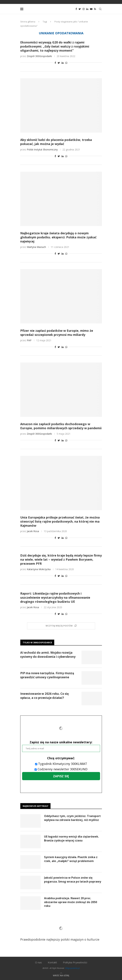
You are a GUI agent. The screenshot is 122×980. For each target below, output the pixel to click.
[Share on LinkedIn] (63, 63)
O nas (38, 962)
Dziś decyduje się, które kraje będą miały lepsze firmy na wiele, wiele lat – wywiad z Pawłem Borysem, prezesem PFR (61, 559)
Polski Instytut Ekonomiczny (42, 149)
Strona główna (28, 22)
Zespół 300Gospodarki (39, 56)
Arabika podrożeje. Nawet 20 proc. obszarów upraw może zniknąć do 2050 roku (71, 902)
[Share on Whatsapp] (66, 63)
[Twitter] (80, 9)
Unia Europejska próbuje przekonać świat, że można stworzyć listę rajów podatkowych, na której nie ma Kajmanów (60, 521)
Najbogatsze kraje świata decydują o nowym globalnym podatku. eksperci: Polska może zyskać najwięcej (58, 237)
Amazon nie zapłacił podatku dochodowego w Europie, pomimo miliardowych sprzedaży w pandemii (61, 426)
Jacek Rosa (33, 531)
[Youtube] (91, 9)
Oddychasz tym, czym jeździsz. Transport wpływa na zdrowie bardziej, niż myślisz (72, 818)
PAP (29, 340)
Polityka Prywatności (75, 962)
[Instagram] (84, 9)
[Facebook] (76, 9)
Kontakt (52, 962)
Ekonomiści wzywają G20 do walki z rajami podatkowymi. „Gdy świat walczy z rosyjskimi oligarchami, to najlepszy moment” (55, 46)
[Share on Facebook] (55, 63)
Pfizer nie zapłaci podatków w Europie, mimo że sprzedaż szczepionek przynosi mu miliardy (57, 333)
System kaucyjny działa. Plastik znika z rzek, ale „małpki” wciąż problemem (71, 859)
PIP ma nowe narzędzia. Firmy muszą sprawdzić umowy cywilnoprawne (47, 675)
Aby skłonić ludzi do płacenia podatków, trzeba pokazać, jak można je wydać (56, 142)
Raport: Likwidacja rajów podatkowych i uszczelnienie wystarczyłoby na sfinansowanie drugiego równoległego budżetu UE (55, 597)
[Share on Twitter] (59, 63)
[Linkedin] (87, 9)
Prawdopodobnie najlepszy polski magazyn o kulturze (60, 931)
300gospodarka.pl (72, 968)
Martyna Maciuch (36, 247)
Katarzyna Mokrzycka (39, 569)
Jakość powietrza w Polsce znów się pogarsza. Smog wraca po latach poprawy (73, 879)
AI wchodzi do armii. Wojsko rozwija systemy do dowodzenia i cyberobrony (48, 655)
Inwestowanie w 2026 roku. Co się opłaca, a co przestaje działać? (44, 696)
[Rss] (95, 9)
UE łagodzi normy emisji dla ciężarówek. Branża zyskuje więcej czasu (71, 838)
